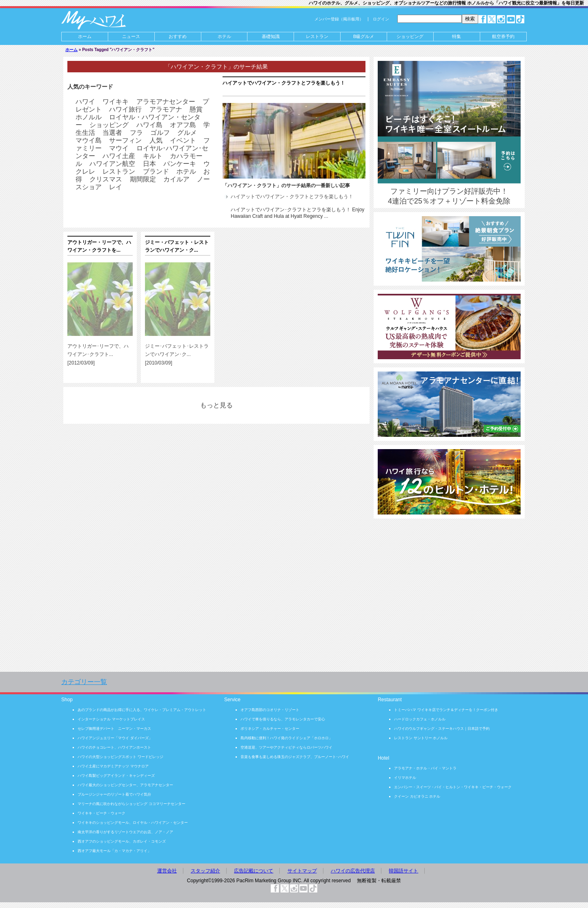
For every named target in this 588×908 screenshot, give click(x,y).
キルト (153, 156)
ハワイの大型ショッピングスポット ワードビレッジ (120, 757)
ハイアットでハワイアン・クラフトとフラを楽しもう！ (284, 83)
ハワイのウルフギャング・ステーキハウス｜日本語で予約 (442, 729)
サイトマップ (302, 871)
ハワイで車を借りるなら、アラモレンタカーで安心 (283, 719)
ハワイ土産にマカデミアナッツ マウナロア (113, 766)
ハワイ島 (149, 125)
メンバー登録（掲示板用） (339, 19)
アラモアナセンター (166, 102)
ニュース (131, 36)
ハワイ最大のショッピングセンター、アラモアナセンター (125, 785)
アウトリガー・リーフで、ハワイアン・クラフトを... (99, 246)
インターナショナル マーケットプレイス (111, 719)
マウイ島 (89, 140)
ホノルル (89, 117)
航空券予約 (503, 36)
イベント (183, 140)
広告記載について (254, 871)
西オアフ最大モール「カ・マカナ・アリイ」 (114, 851)
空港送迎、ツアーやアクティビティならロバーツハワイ (286, 747)
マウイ (119, 148)
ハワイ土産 (119, 156)
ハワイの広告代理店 (353, 871)
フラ (136, 133)
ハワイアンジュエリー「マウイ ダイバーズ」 (115, 738)
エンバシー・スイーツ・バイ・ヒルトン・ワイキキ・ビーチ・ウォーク (453, 787)
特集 (457, 36)
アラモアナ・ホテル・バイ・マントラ (425, 768)
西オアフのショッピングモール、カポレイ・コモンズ (122, 841)
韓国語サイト (403, 871)
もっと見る (216, 405)
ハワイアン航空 (112, 164)
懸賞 (196, 109)
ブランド (156, 171)
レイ (116, 187)
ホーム (85, 36)
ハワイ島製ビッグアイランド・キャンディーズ (116, 776)
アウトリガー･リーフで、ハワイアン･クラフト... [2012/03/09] (98, 354)
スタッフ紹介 (205, 871)
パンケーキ (180, 164)
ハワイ (85, 102)
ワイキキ (116, 102)
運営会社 (167, 871)
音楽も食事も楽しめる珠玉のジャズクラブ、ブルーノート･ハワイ (295, 757)
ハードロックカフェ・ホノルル (420, 719)
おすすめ (178, 36)
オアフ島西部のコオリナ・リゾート (270, 710)
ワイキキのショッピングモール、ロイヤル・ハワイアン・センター (133, 823)
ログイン (381, 19)
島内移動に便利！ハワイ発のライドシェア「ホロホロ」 (286, 738)
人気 (156, 140)
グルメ (187, 133)
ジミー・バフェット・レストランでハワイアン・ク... (177, 246)
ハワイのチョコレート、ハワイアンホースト (114, 747)
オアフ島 (183, 125)
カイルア (176, 179)
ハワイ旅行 (125, 109)
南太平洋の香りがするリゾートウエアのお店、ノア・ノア (125, 832)
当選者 (112, 133)
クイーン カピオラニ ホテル (417, 796)
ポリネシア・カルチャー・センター (270, 729)
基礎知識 (271, 36)
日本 (149, 164)
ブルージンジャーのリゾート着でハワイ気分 (114, 794)
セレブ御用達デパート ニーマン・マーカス (114, 729)
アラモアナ (166, 109)
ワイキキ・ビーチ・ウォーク (101, 813)
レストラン (119, 171)
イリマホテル (405, 778)
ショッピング (410, 36)
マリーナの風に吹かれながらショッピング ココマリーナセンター (131, 804)
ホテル (224, 36)
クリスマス (106, 179)
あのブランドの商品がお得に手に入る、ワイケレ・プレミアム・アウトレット (142, 710)
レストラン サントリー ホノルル (421, 738)
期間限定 (143, 179)
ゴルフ (160, 133)
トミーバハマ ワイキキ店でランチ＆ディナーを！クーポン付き (446, 710)
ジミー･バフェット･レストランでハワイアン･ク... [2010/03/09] (177, 354)
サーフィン (125, 140)
